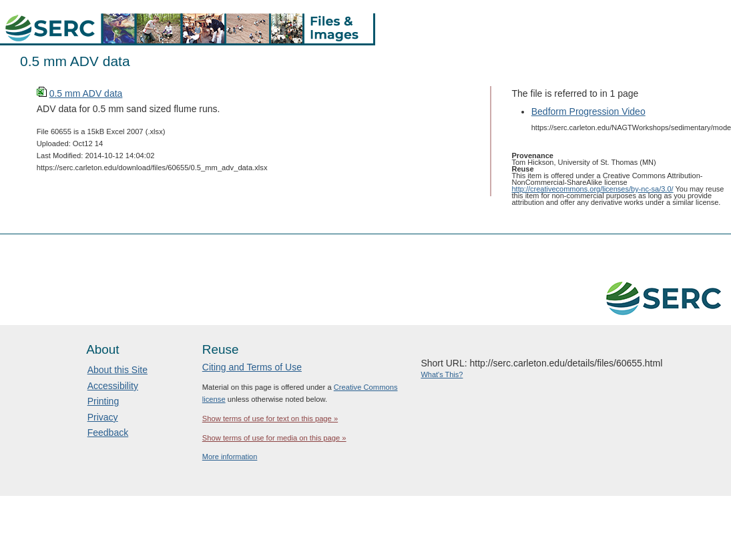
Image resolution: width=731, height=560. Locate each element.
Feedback (108, 433)
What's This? (442, 374)
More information (230, 457)
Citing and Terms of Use (252, 367)
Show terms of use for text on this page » (270, 418)
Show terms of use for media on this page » (274, 438)
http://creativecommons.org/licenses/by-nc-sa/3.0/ (593, 189)
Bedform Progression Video (588, 111)
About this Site (117, 370)
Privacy (103, 417)
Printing (103, 401)
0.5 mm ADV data (86, 93)
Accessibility (113, 386)
